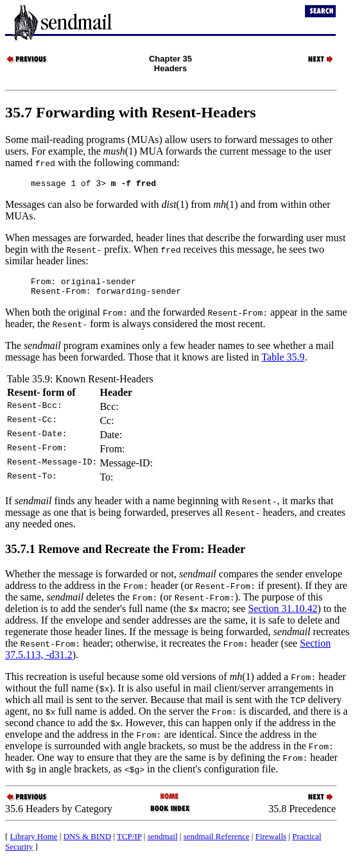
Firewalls (271, 842)
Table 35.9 (283, 363)
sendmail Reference (217, 842)
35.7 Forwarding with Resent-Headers (131, 112)
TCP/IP (129, 842)
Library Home (34, 842)
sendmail (163, 842)
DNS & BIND (87, 842)
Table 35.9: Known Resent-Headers (80, 385)
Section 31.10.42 (282, 614)
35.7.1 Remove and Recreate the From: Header (125, 555)
